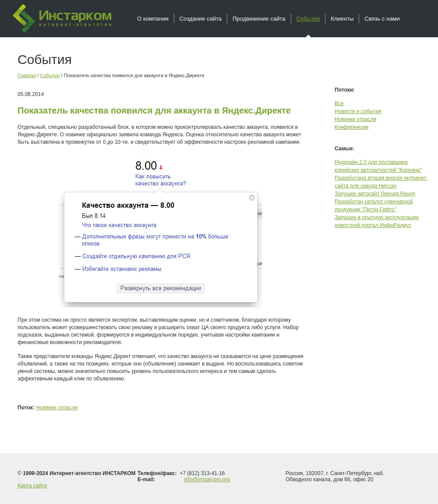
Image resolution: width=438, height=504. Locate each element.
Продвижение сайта (259, 19)
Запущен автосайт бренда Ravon (375, 194)
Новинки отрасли (57, 408)
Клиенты (342, 19)
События (50, 75)
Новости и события (358, 111)
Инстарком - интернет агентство (62, 18)
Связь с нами (382, 19)
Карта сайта (32, 486)
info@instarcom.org (207, 479)
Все (339, 103)
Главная (27, 75)
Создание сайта (201, 19)
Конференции (351, 127)
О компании (153, 19)
